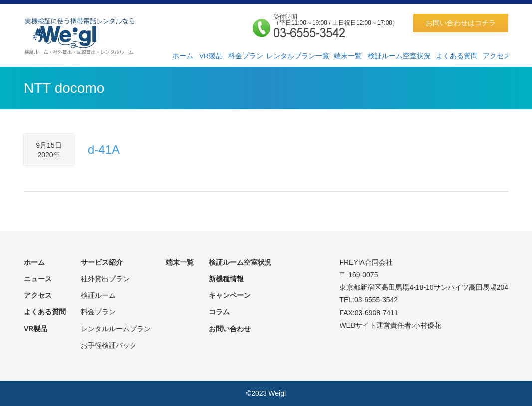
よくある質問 (457, 56)
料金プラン (246, 56)
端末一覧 (348, 56)
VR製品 (211, 56)
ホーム (183, 56)
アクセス (497, 56)
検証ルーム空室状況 (399, 56)
